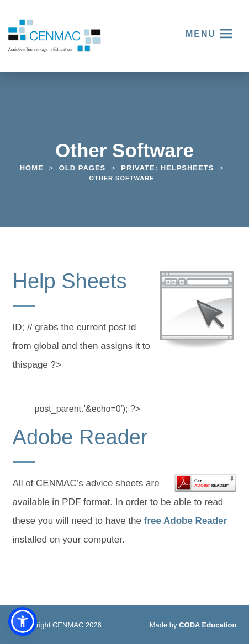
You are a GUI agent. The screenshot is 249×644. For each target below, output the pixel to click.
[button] (23, 621)
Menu (201, 34)
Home (32, 168)
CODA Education (208, 627)
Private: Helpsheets (167, 168)
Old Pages (83, 168)
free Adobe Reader (186, 522)
